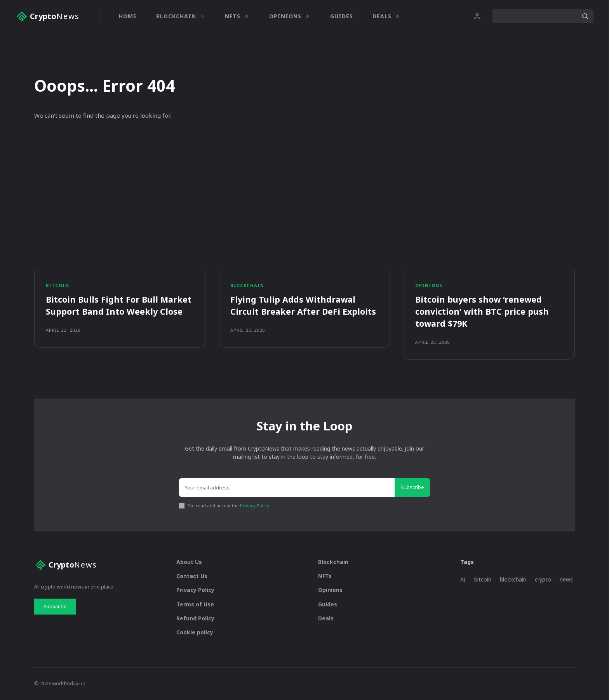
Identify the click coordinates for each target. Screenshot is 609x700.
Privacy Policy (255, 506)
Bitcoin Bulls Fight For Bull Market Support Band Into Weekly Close (119, 306)
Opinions (429, 286)
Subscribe (412, 488)
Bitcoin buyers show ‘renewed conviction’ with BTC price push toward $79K (483, 312)
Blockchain (247, 286)
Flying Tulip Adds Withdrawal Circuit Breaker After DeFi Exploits (304, 306)
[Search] (585, 16)
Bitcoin (57, 286)
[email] (287, 488)
